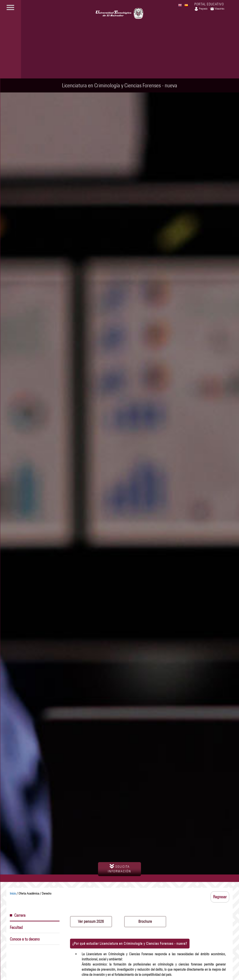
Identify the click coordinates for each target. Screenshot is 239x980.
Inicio (13, 894)
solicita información (119, 869)
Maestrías (217, 9)
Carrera (18, 915)
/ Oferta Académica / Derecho (31, 894)
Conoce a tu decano (25, 939)
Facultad (16, 927)
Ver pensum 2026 (91, 921)
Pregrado (201, 9)
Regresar (220, 897)
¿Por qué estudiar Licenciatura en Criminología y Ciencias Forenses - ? (130, 943)
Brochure (145, 921)
